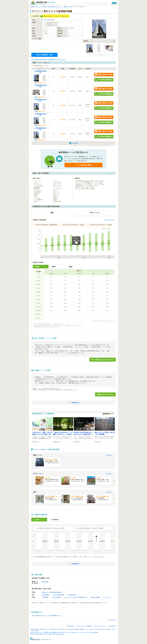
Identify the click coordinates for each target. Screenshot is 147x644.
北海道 (32, 634)
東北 (35, 634)
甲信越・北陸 (43, 634)
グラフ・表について (109, 220)
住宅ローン (68, 632)
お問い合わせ (112, 626)
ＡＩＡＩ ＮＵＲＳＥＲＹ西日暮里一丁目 (76, 597)
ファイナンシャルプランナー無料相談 (89, 632)
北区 (70, 7)
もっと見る (109, 455)
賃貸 (63, 16)
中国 (57, 634)
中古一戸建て (108, 629)
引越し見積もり (61, 632)
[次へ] (114, 480)
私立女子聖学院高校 (59, 595)
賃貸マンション (56, 629)
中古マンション (93, 629)
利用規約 (89, 626)
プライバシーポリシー (100, 626)
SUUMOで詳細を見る (104, 80)
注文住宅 (32, 632)
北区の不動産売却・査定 (44, 55)
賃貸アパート (64, 629)
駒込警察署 (45, 582)
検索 (115, 3)
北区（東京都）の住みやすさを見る (103, 360)
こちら (94, 557)
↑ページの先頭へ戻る (112, 620)
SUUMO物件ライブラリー (55, 7)
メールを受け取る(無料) (84, 165)
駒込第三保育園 (95, 597)
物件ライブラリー (76, 632)
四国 (54, 634)
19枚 (36, 83)
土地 (113, 629)
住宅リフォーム (39, 632)
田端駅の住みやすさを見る (105, 394)
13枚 (36, 111)
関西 (51, 634)
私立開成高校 (46, 595)
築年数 (54, 267)
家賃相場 (77, 629)
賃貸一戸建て (71, 629)
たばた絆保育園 (56, 597)
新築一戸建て (101, 629)
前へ (33, 541)
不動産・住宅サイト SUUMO (38, 7)
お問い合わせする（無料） (104, 75)
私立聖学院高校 (72, 595)
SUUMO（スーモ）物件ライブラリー (43, 3)
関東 (38, 634)
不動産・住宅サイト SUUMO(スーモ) (39, 629)
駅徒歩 (71, 267)
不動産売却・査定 (48, 632)
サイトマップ (81, 626)
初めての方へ (71, 626)
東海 (48, 634)
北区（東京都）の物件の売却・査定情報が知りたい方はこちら (48, 59)
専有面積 (37, 267)
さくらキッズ (107, 597)
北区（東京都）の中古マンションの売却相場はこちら (46, 615)
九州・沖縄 (61, 634)
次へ (114, 541)
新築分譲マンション (84, 629)
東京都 (66, 7)
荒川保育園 (45, 597)
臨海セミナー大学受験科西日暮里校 (52, 592)
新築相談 (54, 632)
